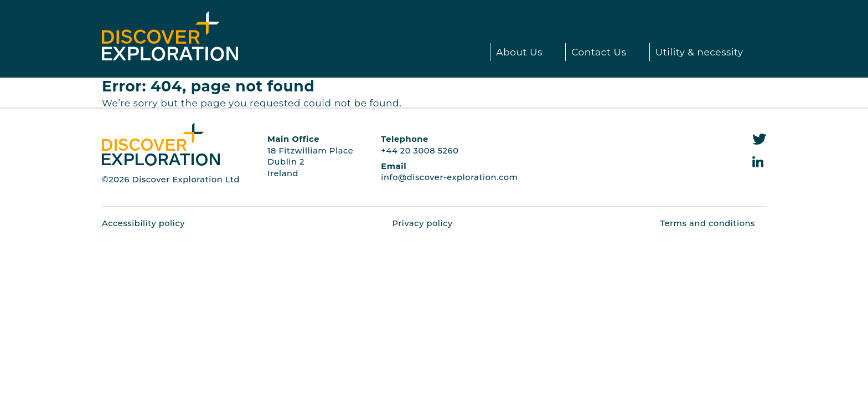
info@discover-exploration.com (449, 177)
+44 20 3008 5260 (420, 151)
